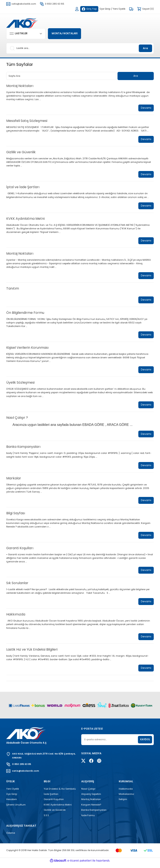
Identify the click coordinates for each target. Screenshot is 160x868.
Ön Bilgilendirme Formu (25, 314)
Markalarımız (126, 798)
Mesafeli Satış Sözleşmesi (27, 121)
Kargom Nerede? (91, 809)
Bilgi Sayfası (16, 516)
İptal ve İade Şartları (23, 188)
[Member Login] (76, 9)
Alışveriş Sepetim (91, 798)
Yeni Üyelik (13, 793)
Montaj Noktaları (20, 86)
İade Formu (88, 820)
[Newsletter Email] (117, 744)
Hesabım (12, 804)
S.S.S (46, 820)
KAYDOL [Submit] (145, 744)
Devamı (146, 108)
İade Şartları (51, 798)
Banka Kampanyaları (23, 449)
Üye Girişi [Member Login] (105, 9)
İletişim (123, 804)
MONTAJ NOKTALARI (66, 34)
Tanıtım (13, 290)
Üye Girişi (12, 798)
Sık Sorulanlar (17, 587)
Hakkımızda (16, 618)
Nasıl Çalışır (88, 793)
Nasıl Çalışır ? (17, 420)
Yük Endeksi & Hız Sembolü (60, 793)
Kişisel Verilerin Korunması (27, 350)
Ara (145, 48)
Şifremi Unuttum (16, 809)
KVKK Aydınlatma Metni (25, 220)
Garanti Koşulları (20, 551)
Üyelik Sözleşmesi (20, 385)
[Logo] (22, 23)
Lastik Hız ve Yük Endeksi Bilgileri (32, 653)
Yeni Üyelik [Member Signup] (119, 9)
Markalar (14, 481)
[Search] (80, 48)
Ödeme (11, 837)
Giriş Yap (89, 9)
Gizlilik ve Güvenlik (21, 153)
